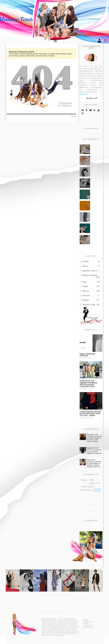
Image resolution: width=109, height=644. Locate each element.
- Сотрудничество (88, 626)
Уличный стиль (86, 490)
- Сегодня (86, 620)
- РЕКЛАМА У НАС (88, 622)
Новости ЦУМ (95, 484)
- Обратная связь (88, 628)
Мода (91, 480)
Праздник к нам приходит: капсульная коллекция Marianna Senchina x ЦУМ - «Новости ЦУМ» (94, 438)
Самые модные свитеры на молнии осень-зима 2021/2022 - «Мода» (90, 414)
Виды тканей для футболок (87, 355)
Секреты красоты (88, 487)
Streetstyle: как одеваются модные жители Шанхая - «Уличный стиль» (88, 384)
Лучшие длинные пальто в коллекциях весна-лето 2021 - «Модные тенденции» (94, 451)
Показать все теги (97, 490)
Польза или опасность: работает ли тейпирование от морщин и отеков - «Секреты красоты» (94, 464)
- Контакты (86, 624)
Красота (84, 480)
